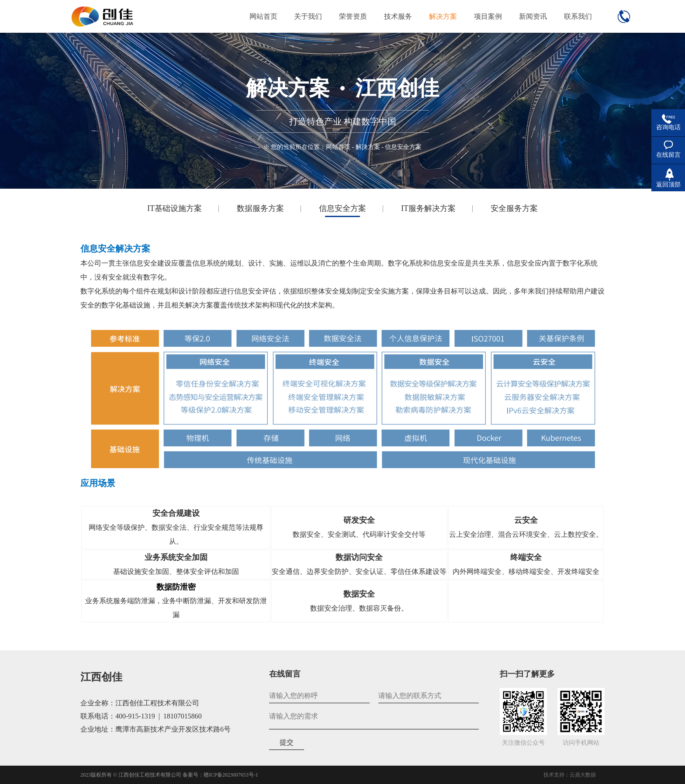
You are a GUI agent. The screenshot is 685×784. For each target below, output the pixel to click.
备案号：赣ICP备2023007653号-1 (220, 775)
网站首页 (338, 147)
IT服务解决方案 (428, 208)
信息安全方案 (342, 208)
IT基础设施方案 (175, 208)
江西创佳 (101, 677)
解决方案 (368, 147)
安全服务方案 (514, 208)
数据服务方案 (260, 208)
